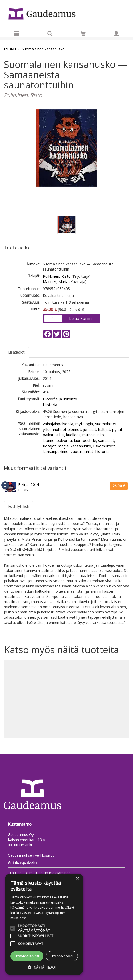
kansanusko (81, 446)
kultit (60, 435)
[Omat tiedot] (116, 34)
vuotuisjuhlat (82, 451)
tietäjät (49, 446)
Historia (50, 405)
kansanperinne (56, 451)
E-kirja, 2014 (29, 485)
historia (102, 451)
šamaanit (106, 440)
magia (63, 446)
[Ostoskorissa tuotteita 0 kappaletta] (83, 34)
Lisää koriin (80, 318)
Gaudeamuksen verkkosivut (31, 855)
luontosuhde (85, 440)
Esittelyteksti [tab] (19, 506)
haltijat (104, 429)
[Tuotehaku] (50, 34)
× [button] (77, 879)
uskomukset (104, 446)
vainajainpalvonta (58, 424)
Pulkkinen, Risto (57, 276)
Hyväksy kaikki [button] (27, 956)
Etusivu (10, 49)
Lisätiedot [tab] (16, 352)
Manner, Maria (56, 281)
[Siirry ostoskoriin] (83, 34)
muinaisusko (93, 435)
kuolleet (73, 435)
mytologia (84, 424)
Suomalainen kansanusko (43, 49)
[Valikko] (17, 34)
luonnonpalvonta (57, 440)
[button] (44, 967)
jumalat (90, 429)
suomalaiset (106, 424)
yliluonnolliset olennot (62, 429)
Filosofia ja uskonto (60, 399)
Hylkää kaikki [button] (62, 956)
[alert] (44, 924)
